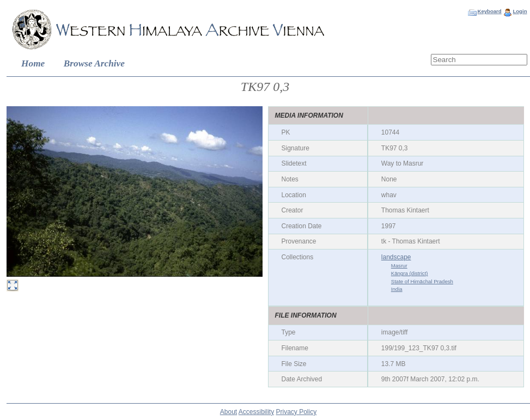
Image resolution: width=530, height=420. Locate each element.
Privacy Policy (297, 412)
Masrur (399, 266)
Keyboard (489, 11)
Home (33, 63)
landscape (396, 257)
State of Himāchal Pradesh (422, 281)
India (397, 289)
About (229, 412)
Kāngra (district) (410, 273)
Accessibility (256, 412)
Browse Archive (94, 63)
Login (520, 11)
